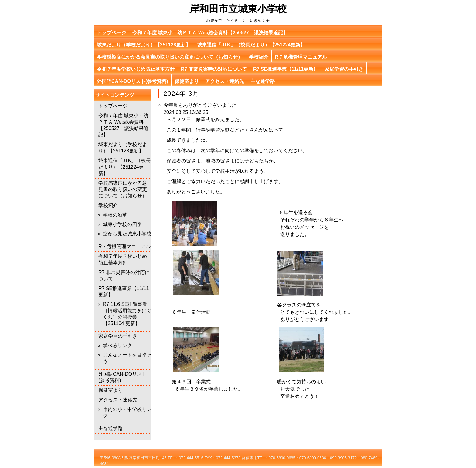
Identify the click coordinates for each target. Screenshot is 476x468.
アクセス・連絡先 (225, 81)
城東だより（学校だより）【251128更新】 (144, 45)
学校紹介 (259, 57)
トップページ (111, 33)
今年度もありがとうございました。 (202, 105)
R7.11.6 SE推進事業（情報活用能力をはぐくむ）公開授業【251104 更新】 (127, 314)
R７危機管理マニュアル (301, 57)
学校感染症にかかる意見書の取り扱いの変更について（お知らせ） (170, 57)
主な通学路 (263, 81)
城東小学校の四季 (122, 224)
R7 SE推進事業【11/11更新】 (286, 69)
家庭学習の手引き (344, 69)
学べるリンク (117, 345)
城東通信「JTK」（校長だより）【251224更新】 (251, 45)
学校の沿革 (115, 215)
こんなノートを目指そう (127, 358)
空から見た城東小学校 (127, 234)
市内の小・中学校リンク (127, 412)
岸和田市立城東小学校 (238, 9)
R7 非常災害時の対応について (214, 69)
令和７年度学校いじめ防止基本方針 (136, 69)
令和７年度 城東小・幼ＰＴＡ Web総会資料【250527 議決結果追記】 (210, 33)
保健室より (187, 81)
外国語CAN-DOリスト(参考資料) (133, 81)
